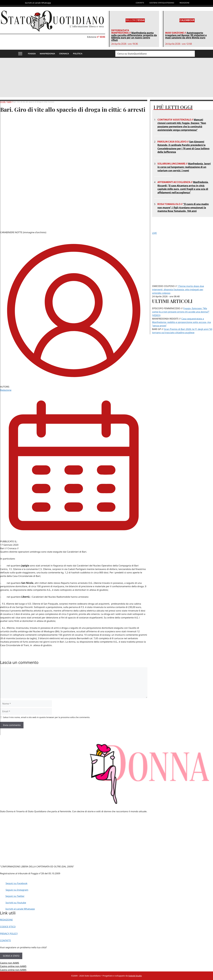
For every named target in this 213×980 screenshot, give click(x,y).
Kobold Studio (135, 976)
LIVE (154, 233)
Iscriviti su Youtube (16, 903)
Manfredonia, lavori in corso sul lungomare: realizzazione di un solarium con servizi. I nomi (184, 167)
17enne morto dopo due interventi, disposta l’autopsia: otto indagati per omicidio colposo (178, 290)
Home (3, 102)
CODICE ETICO (8, 927)
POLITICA (78, 53)
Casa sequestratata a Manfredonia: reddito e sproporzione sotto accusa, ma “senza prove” (182, 322)
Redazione (6, 390)
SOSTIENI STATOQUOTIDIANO (162, 3)
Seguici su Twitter (15, 896)
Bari (9, 102)
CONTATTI (140, 3)
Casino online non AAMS (13, 966)
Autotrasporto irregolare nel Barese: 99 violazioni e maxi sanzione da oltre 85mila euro (186, 35)
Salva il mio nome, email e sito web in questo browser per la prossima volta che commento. (47, 717)
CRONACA (64, 53)
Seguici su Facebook (17, 883)
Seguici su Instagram (17, 890)
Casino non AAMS (10, 963)
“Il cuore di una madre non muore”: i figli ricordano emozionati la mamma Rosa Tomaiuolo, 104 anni (183, 208)
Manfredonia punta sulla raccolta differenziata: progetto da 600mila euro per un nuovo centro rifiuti (134, 36)
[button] (20, 54)
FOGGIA (32, 53)
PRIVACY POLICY (9, 934)
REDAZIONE (184, 3)
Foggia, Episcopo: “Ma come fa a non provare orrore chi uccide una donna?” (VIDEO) (181, 312)
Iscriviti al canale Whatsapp (20, 909)
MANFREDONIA (47, 53)
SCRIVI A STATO (11, 956)
